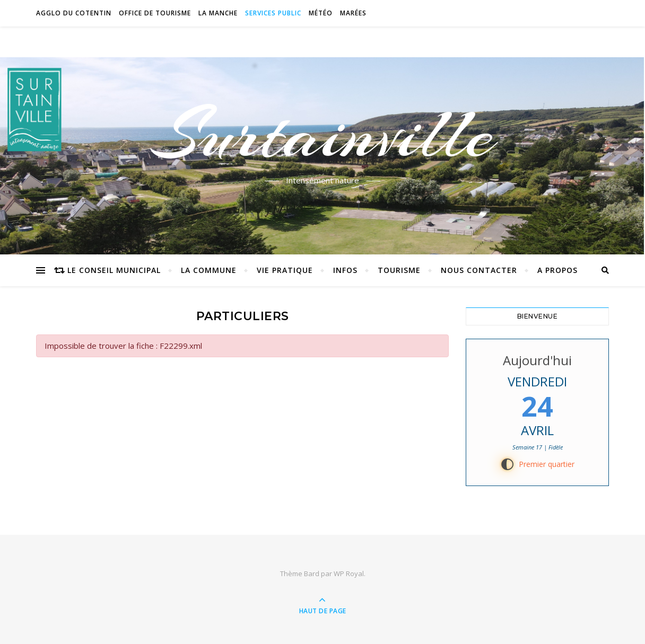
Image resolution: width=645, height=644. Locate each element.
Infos (345, 270)
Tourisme (399, 270)
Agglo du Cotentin (74, 13)
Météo (321, 13)
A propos (557, 270)
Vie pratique (285, 270)
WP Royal (349, 574)
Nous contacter (479, 270)
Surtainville (323, 134)
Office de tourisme (155, 13)
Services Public (273, 13)
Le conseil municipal (114, 270)
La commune (209, 270)
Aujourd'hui (537, 360)
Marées (353, 13)
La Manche (218, 13)
